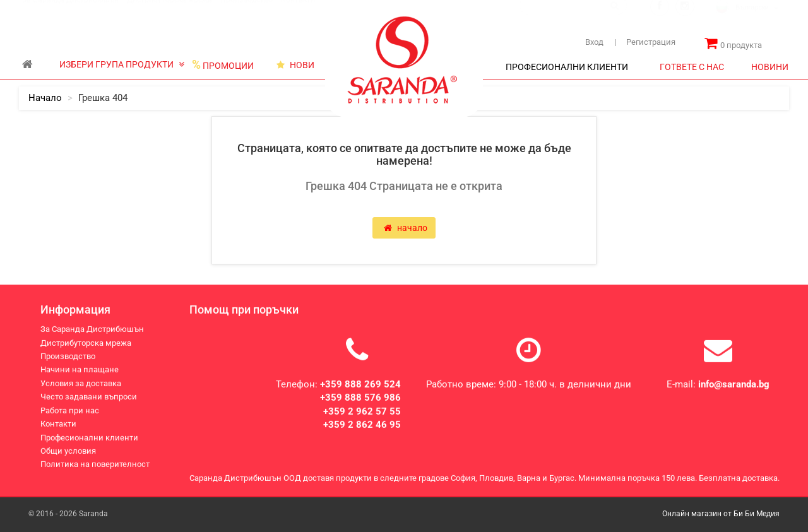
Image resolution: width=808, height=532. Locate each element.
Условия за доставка (81, 385)
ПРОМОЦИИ (223, 65)
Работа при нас (70, 412)
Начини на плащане (80, 371)
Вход (594, 42)
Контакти (298, 12)
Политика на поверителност (95, 466)
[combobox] (752, 21)
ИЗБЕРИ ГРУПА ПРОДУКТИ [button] (122, 64)
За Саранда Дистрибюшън (70, 12)
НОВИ (295, 65)
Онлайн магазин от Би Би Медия (721, 514)
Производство (247, 12)
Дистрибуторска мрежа (169, 12)
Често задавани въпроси (89, 399)
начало (45, 98)
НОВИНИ (770, 67)
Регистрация (645, 42)
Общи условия (68, 453)
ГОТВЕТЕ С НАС (692, 67)
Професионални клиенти (89, 439)
